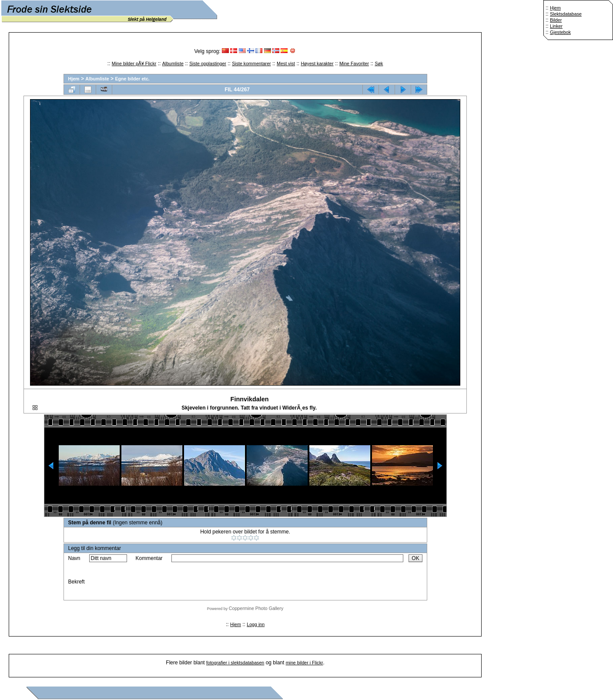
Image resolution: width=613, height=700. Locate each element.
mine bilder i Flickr (305, 663)
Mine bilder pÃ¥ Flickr (134, 63)
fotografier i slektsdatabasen (235, 663)
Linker (556, 26)
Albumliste (173, 63)
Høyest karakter (317, 63)
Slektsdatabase (566, 14)
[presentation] (238, 582)
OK (415, 558)
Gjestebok (560, 32)
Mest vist (286, 63)
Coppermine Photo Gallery (256, 608)
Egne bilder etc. (132, 79)
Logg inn (256, 624)
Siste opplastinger (208, 63)
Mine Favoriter (354, 63)
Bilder (556, 20)
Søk (379, 63)
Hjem (555, 8)
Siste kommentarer (251, 63)
